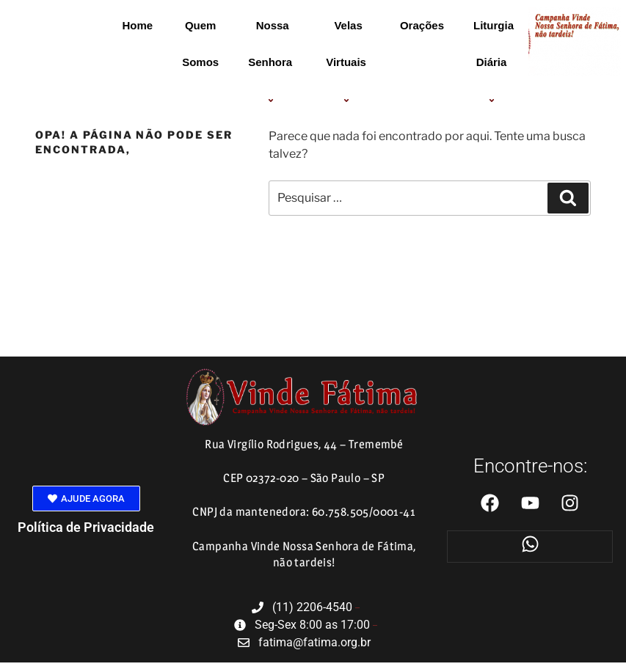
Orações (422, 25)
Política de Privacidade (86, 527)
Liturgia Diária (494, 63)
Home (137, 25)
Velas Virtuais (348, 63)
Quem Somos (200, 44)
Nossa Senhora (272, 63)
